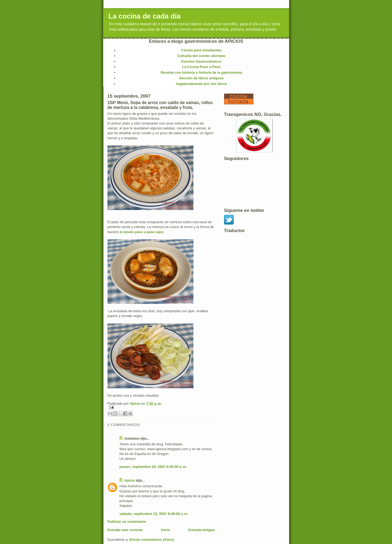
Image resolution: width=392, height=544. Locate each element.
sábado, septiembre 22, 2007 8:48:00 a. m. (154, 514)
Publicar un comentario (127, 522)
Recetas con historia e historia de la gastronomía (201, 72)
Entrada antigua (202, 530)
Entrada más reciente (125, 530)
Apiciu (136, 403)
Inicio (166, 530)
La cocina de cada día (145, 16)
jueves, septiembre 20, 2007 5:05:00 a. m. (153, 467)
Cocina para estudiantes (201, 50)
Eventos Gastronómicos (202, 61)
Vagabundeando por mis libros (202, 84)
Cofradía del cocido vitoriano (201, 56)
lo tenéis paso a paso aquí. (142, 232)
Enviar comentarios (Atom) (152, 540)
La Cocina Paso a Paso (201, 67)
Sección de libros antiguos (201, 78)
